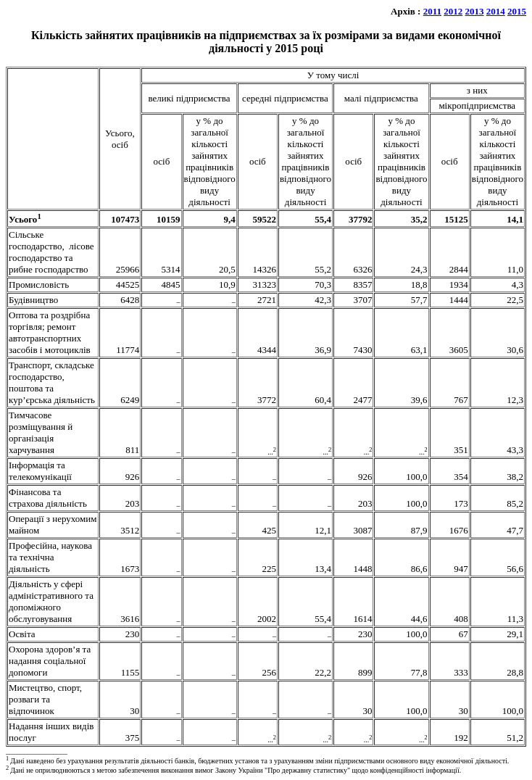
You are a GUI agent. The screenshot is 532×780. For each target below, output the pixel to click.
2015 (517, 11)
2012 (453, 11)
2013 (475, 11)
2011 (432, 11)
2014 (496, 11)
